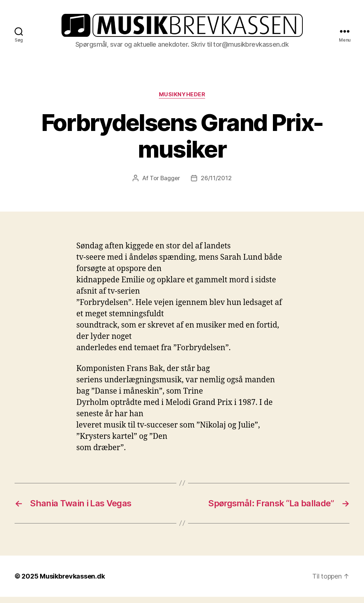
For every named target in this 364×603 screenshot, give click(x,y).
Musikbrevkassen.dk (72, 582)
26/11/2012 (216, 184)
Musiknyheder (182, 101)
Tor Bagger (165, 184)
